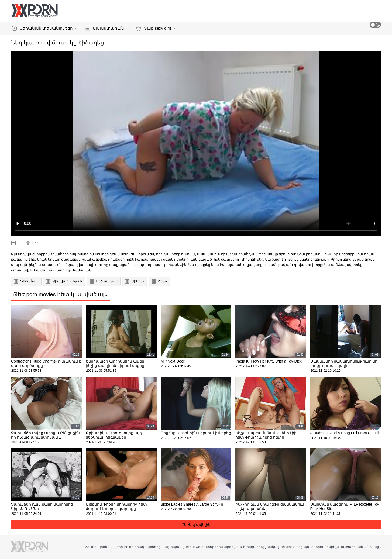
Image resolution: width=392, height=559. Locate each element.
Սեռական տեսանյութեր (45, 28)
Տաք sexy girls (156, 28)
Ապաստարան (107, 28)
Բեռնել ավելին (196, 525)
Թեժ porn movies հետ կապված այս (61, 294)
